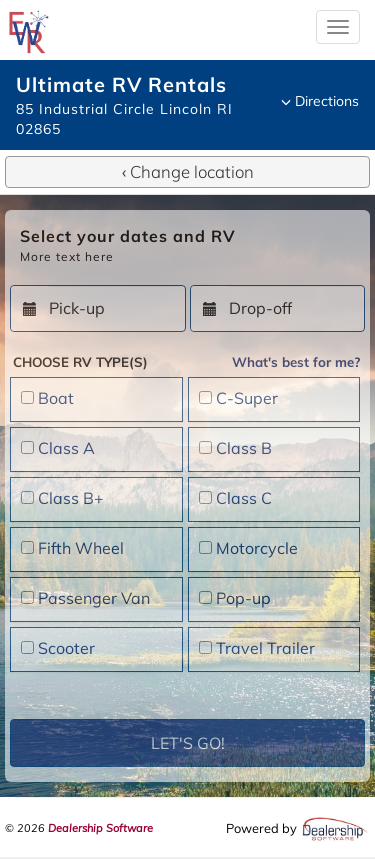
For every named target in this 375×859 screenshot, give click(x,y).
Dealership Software (100, 828)
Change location (188, 171)
